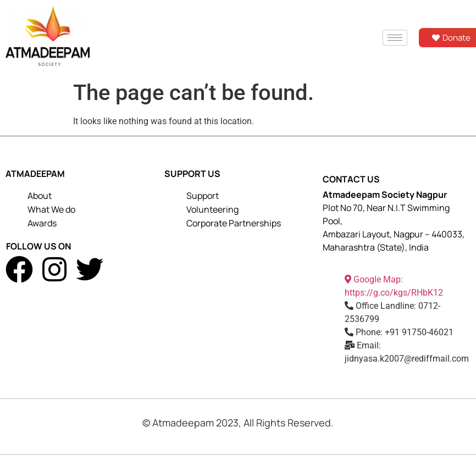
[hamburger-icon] (395, 38)
